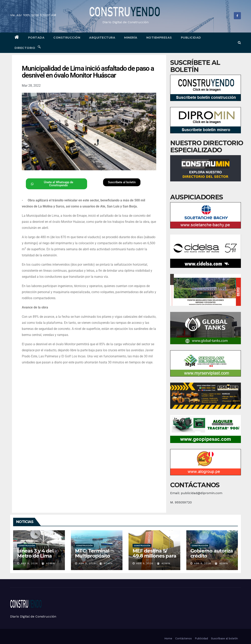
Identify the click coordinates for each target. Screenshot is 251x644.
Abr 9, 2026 (29, 563)
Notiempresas (159, 38)
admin (48, 563)
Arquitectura (102, 38)
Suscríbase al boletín (224, 638)
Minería (131, 38)
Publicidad (191, 38)
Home (168, 638)
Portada (36, 38)
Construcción (67, 38)
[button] (239, 43)
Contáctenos (184, 638)
